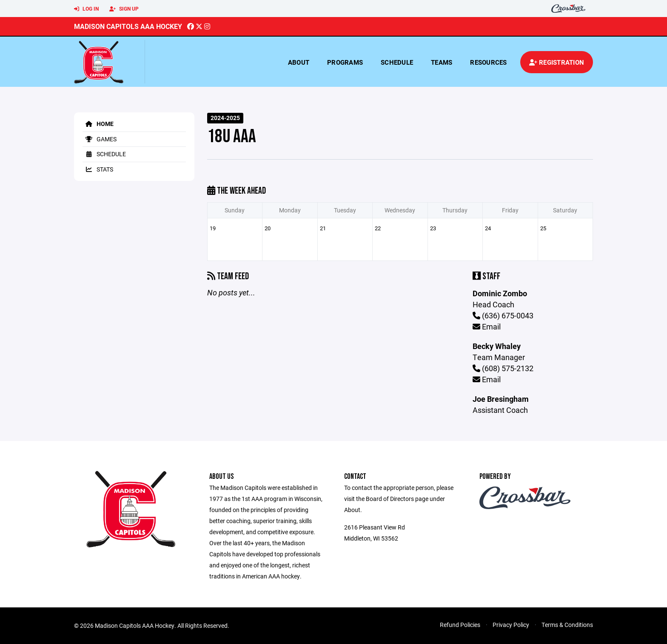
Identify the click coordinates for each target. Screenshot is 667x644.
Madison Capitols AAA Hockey (128, 26)
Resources (488, 62)
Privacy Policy (511, 625)
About (299, 62)
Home (98, 124)
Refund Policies (460, 625)
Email (487, 326)
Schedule (397, 62)
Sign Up (124, 9)
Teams (442, 62)
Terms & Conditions (567, 625)
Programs (345, 62)
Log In (86, 9)
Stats (98, 169)
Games (100, 139)
